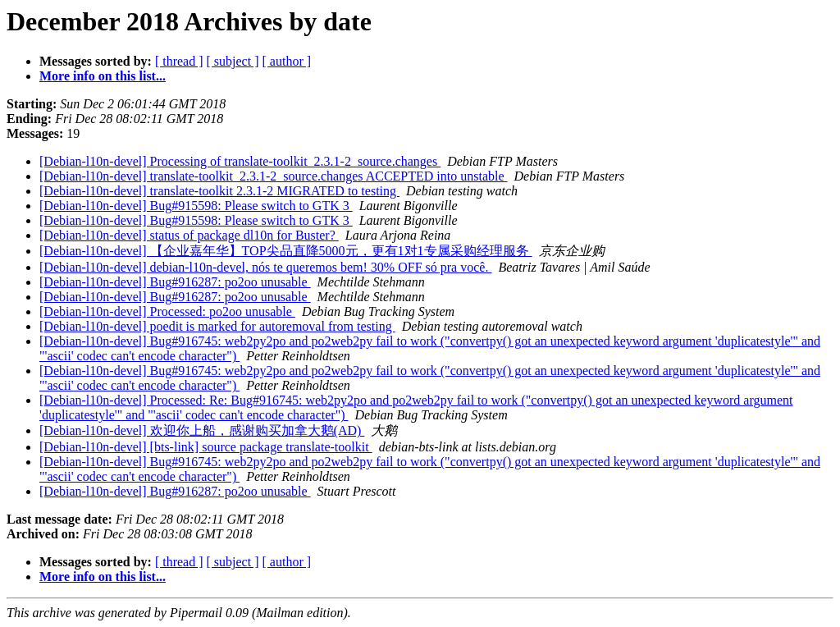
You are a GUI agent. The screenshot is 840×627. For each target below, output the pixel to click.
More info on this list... (103, 76)
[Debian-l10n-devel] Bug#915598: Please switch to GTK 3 (196, 206)
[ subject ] (233, 61)
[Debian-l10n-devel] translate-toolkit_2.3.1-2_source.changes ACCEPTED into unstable (274, 176)
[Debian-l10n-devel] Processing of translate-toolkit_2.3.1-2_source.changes (240, 161)
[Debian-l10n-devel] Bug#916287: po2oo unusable (175, 282)
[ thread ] (179, 61)
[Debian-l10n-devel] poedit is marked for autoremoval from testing (217, 326)
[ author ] (287, 61)
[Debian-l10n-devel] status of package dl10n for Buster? (189, 235)
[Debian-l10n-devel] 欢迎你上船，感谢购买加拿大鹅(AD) (202, 430)
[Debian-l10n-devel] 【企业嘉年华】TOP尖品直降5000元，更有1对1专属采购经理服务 (286, 251)
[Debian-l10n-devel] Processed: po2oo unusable (167, 311)
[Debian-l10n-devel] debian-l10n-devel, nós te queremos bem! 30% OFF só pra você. (265, 267)
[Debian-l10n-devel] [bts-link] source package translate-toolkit (206, 447)
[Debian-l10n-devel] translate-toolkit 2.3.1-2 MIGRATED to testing (219, 191)
